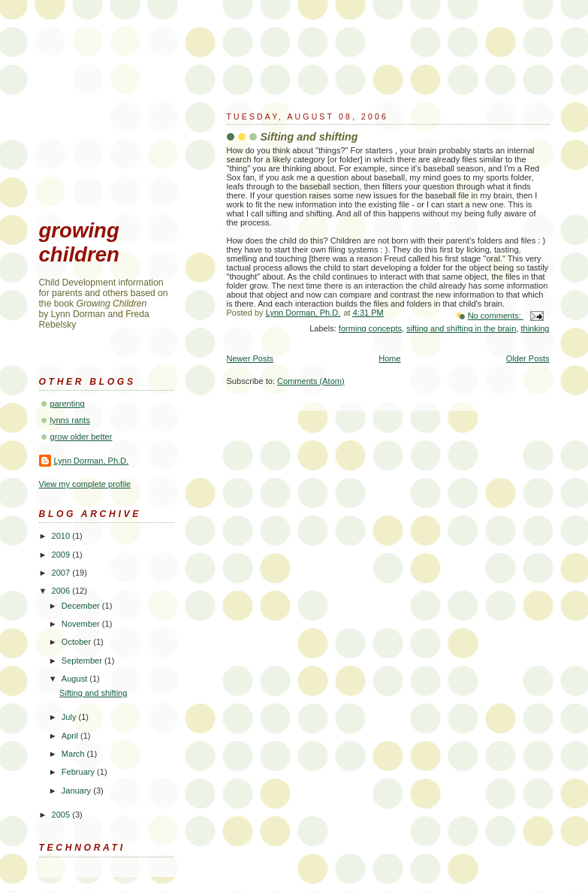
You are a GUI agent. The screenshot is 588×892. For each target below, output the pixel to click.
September (83, 661)
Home (389, 358)
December (82, 606)
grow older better (81, 437)
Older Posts (528, 358)
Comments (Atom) (311, 381)
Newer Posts (250, 358)
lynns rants (70, 420)
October (77, 642)
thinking (535, 328)
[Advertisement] (114, 132)
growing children (79, 242)
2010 (62, 536)
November (82, 624)
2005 (62, 815)
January (77, 791)
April (71, 736)
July (70, 717)
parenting (68, 404)
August (75, 679)
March (74, 754)
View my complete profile (85, 484)
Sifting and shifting (309, 137)
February (79, 772)
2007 (62, 573)
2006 (62, 591)
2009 (62, 555)
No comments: (496, 316)
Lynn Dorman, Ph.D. (92, 461)
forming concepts (370, 328)
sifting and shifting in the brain (461, 328)
